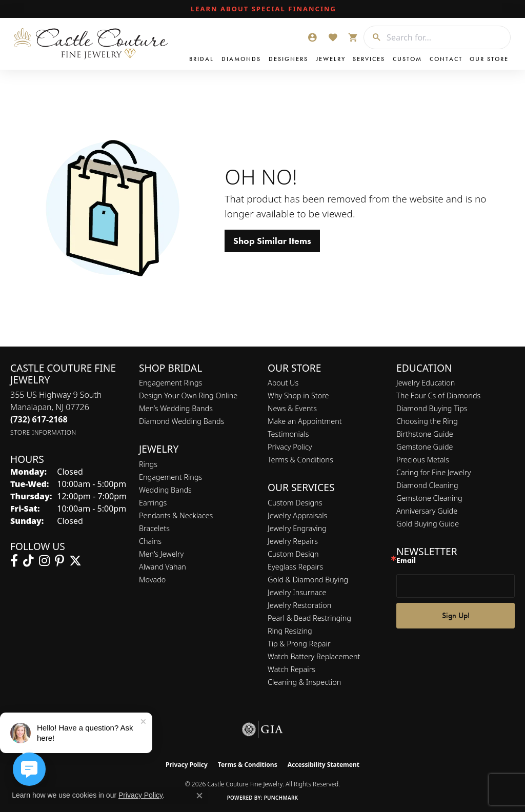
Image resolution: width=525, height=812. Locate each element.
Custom (407, 59)
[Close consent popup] (199, 796)
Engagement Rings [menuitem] (170, 477)
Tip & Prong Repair (299, 644)
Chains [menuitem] (150, 541)
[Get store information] (43, 432)
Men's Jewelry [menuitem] (161, 554)
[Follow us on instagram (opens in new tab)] (44, 561)
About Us (283, 383)
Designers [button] (288, 59)
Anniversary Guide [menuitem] (427, 511)
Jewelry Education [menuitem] (426, 383)
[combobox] (446, 37)
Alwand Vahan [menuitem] (163, 567)
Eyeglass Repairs (295, 567)
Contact (446, 59)
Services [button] (369, 59)
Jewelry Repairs (293, 541)
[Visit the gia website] (262, 729)
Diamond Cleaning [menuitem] (427, 485)
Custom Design (293, 554)
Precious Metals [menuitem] (423, 460)
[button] (312, 37)
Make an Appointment (305, 421)
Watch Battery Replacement (314, 656)
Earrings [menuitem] (153, 503)
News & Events (292, 408)
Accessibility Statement (324, 765)
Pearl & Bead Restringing (309, 618)
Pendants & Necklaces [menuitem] (176, 515)
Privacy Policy (290, 447)
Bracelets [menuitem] (154, 528)
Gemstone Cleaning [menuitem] (429, 498)
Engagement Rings (170, 383)
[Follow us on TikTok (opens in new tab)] (28, 561)
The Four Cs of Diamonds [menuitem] (438, 395)
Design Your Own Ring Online (188, 395)
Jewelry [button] (331, 59)
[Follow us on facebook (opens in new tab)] (14, 561)
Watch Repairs (291, 669)
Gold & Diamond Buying (308, 580)
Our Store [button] (489, 59)
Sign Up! (456, 615)
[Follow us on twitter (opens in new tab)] (75, 561)
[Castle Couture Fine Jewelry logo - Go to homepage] (92, 44)
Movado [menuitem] (152, 580)
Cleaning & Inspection (304, 682)
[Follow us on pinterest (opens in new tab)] (59, 561)
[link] (262, 9)
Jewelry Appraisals (297, 515)
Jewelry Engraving (297, 528)
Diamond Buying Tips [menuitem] (432, 408)
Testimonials (288, 434)
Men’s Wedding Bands (176, 408)
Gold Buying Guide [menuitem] (428, 524)
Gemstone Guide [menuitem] (425, 447)
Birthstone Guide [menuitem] (425, 434)
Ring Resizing (290, 631)
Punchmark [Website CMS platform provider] (281, 798)
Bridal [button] (201, 59)
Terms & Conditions (300, 460)
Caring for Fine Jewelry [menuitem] (433, 472)
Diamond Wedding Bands (181, 421)
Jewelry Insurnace (297, 592)
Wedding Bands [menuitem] (165, 490)
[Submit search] (373, 37)
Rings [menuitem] (148, 464)
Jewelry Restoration (299, 605)
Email (406, 561)
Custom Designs (295, 503)
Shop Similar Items (272, 241)
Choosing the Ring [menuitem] (427, 421)
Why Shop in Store (298, 395)
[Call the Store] (39, 419)
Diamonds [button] (241, 59)
